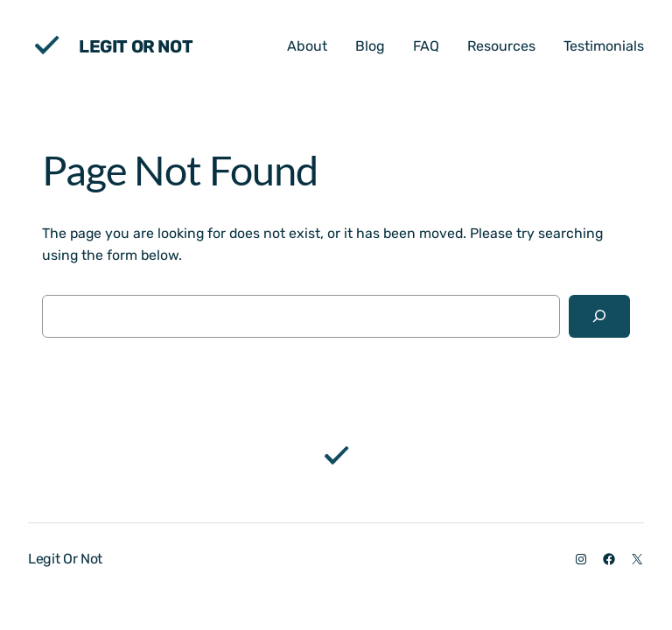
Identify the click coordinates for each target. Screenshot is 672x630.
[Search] (599, 316)
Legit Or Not (136, 46)
